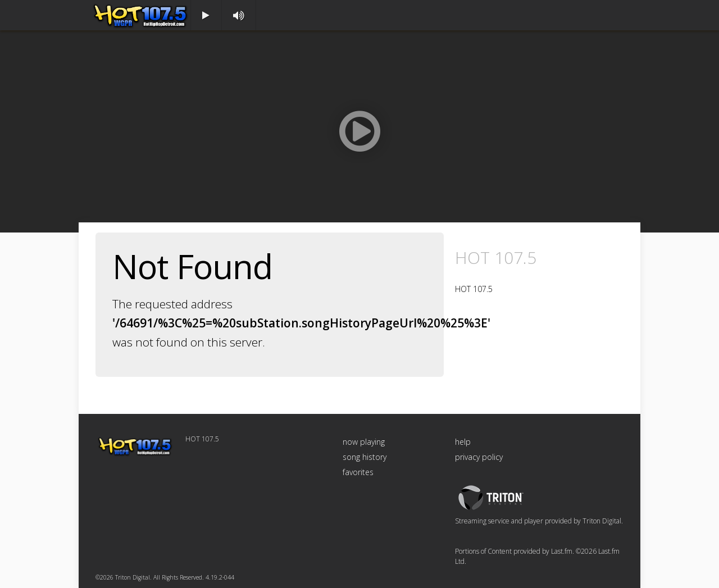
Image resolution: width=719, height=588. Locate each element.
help (463, 442)
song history (365, 457)
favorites (358, 472)
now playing (364, 442)
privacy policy (479, 457)
